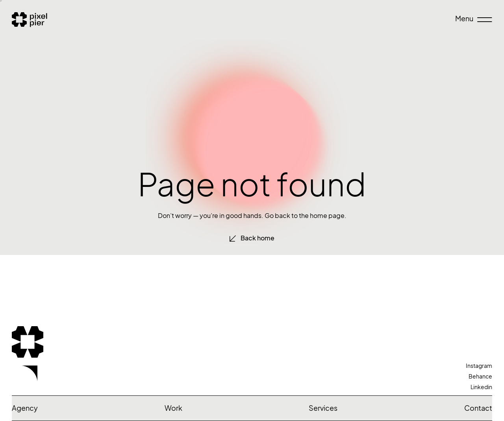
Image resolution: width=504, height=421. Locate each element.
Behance (480, 376)
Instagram (479, 366)
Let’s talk (78, 384)
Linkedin (481, 387)
